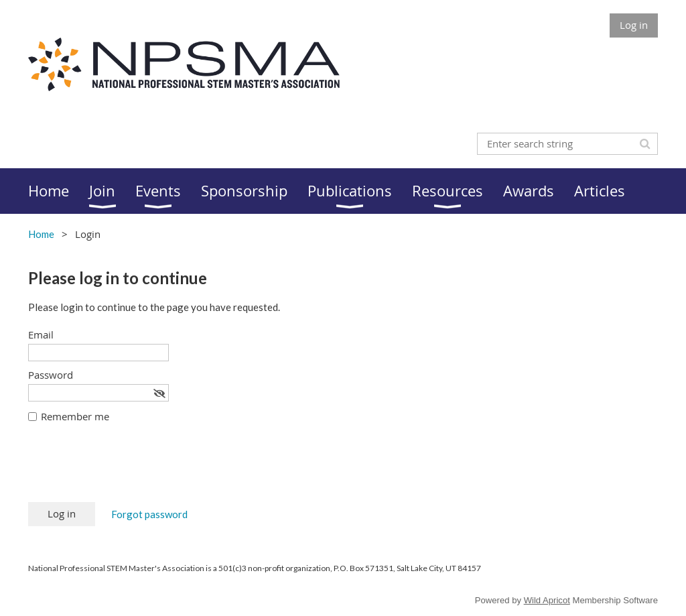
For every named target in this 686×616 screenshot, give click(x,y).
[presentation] (130, 469)
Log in (634, 25)
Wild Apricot (547, 600)
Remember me (75, 416)
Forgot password (149, 514)
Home (41, 234)
